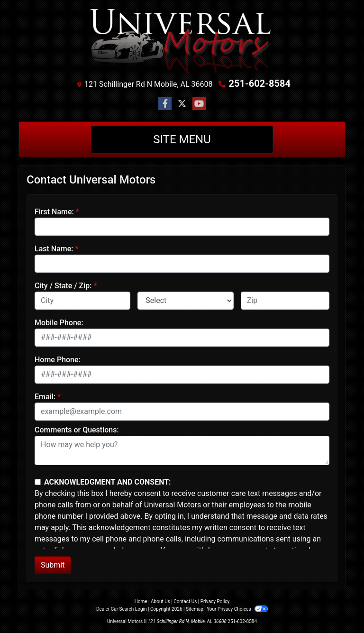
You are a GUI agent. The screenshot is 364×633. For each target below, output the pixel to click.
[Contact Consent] (38, 482)
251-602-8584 (259, 83)
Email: (45, 397)
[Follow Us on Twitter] (182, 104)
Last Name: (54, 249)
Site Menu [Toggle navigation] (182, 139)
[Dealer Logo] (182, 41)
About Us (160, 601)
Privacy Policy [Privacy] (215, 601)
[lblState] (185, 301)
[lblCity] (82, 301)
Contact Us (185, 601)
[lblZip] (285, 301)
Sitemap (195, 609)
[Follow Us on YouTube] (199, 104)
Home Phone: (58, 360)
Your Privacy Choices (237, 609)
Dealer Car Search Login (122, 609)
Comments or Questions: (77, 430)
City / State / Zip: (63, 286)
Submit (53, 565)
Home (141, 601)
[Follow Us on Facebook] (165, 104)
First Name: (54, 212)
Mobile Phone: (59, 323)
